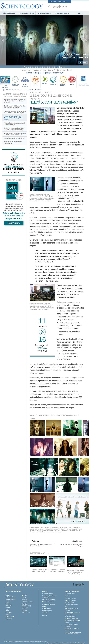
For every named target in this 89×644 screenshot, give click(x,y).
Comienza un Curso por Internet (71, 605)
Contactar (45, 613)
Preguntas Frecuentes (62, 13)
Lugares (45, 615)
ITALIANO (24, 610)
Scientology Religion (70, 600)
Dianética (67, 596)
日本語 (7, 610)
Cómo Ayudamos (5, 86)
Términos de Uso (72, 643)
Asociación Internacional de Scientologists (72, 613)
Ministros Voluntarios (45, 13)
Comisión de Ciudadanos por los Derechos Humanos (73, 633)
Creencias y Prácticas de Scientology (49, 597)
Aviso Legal (81, 643)
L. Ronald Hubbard (9, 13)
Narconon (45, 80)
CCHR (72, 80)
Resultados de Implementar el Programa (13, 142)
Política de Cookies (61, 643)
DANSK (8, 603)
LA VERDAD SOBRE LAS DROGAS (32, 90)
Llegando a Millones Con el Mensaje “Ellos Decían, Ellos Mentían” (13, 118)
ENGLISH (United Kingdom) (11, 600)
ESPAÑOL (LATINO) (27, 602)
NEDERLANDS (10, 617)
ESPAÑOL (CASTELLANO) (26, 605)
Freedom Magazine (70, 616)
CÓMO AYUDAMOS (13, 90)
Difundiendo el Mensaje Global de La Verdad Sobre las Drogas (15, 134)
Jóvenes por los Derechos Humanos (72, 629)
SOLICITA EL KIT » (14, 223)
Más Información (47, 611)
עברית (8, 608)
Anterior (27, 67)
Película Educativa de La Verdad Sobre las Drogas (14, 124)
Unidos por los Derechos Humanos (71, 625)
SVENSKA (25, 600)
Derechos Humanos (63, 81)
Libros (80, 13)
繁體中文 (8, 615)
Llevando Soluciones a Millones (14, 138)
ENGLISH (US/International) (10, 596)
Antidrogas (54, 80)
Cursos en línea (47, 608)
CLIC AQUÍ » (14, 172)
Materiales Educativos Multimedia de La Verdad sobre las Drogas (15, 112)
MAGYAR (24, 595)
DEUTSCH (9, 619)
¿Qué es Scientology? (27, 13)
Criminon (36, 80)
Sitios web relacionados (60, 2)
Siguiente (62, 67)
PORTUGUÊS (26, 612)
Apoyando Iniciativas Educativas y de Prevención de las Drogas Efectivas (14, 101)
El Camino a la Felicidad (15, 81)
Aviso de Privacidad (49, 643)
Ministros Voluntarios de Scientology (71, 609)
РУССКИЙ (9, 612)
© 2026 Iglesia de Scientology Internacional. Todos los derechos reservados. (26, 642)
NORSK (24, 597)
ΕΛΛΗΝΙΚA (25, 608)
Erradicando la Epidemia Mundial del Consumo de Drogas (15, 107)
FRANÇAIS (9, 605)
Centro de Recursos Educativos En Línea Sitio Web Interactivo (14, 129)
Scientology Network (70, 598)
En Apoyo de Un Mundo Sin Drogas (72, 621)
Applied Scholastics (25, 81)
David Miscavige (69, 602)
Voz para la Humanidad (49, 600)
